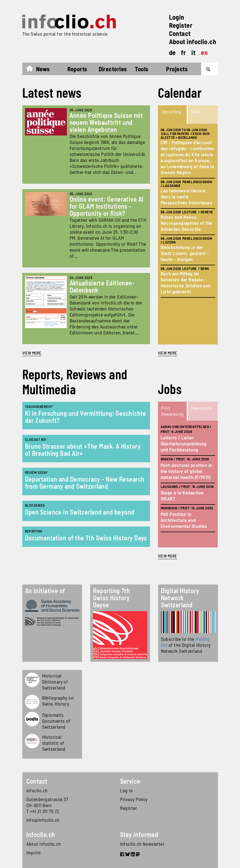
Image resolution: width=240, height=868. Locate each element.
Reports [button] (77, 69)
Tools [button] (141, 69)
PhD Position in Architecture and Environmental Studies (184, 520)
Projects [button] (177, 69)
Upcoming (171, 112)
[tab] (173, 115)
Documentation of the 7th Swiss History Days (86, 538)
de (172, 52)
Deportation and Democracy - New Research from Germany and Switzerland (85, 483)
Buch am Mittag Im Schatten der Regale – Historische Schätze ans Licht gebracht (186, 282)
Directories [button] (113, 69)
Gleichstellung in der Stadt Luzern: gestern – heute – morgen (185, 253)
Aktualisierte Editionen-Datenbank (102, 286)
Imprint (34, 852)
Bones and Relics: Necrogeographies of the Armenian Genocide (187, 223)
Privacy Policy (134, 799)
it (193, 52)
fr (183, 52)
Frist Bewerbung (172, 411)
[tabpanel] (188, 234)
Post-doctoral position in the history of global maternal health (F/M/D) (186, 471)
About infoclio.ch (193, 41)
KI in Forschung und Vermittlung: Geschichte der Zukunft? (86, 417)
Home (32, 70)
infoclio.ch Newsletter (142, 844)
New (195, 112)
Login (177, 17)
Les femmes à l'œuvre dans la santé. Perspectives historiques (186, 196)
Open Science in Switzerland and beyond (80, 512)
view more (168, 353)
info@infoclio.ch (43, 820)
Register (181, 25)
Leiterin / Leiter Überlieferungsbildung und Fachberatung (184, 444)
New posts (202, 408)
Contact (180, 33)
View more (32, 353)
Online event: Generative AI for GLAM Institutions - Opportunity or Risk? (107, 206)
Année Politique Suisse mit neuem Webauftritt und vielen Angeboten (106, 122)
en (204, 52)
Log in (127, 790)
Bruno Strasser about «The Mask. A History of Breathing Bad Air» (83, 450)
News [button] (43, 69)
